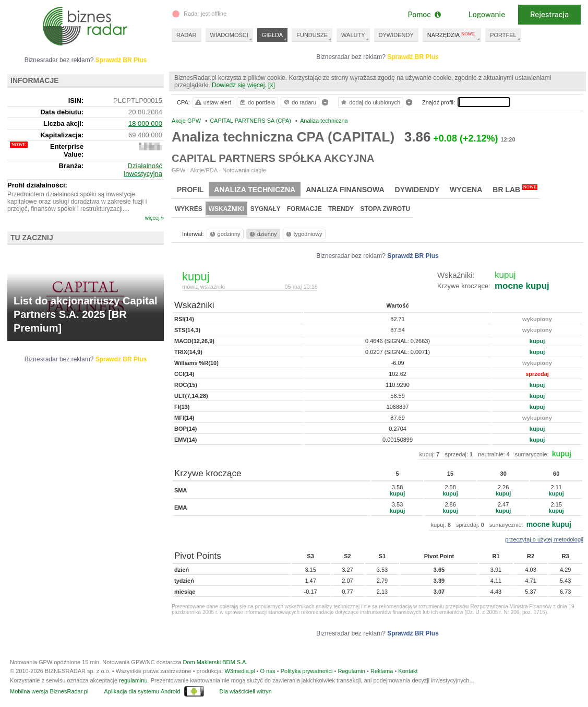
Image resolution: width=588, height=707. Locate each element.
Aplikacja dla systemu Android (142, 691)
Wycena (466, 190)
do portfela (257, 102)
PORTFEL (503, 35)
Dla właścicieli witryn (246, 691)
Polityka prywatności (307, 671)
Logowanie (487, 15)
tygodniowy (303, 234)
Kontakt (408, 671)
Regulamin (351, 671)
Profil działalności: (37, 185)
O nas (267, 671)
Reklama (382, 671)
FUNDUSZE (312, 35)
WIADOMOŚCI (229, 35)
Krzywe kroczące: (464, 286)
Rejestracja (549, 15)
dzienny (262, 234)
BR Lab (515, 189)
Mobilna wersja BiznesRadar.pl (49, 691)
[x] (272, 85)
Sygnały (266, 209)
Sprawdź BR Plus (413, 57)
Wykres (189, 209)
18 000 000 (145, 123)
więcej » (154, 218)
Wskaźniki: (456, 275)
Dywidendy (417, 190)
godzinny (224, 234)
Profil (190, 190)
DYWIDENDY (396, 35)
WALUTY (353, 35)
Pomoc (424, 15)
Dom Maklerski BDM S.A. (215, 662)
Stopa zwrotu (385, 209)
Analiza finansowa (345, 190)
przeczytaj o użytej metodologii (544, 539)
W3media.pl (239, 671)
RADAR (187, 35)
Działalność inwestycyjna (143, 170)
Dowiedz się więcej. (239, 85)
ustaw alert (213, 102)
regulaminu (133, 680)
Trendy (341, 209)
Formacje (304, 209)
